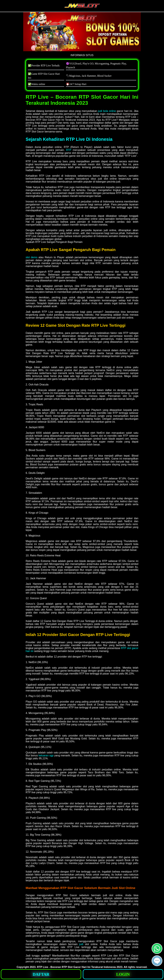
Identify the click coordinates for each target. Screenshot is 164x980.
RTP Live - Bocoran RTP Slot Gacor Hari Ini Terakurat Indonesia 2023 (80, 967)
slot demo (32, 257)
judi (81, 944)
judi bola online (107, 111)
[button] (157, 961)
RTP (69, 150)
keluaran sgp (46, 755)
